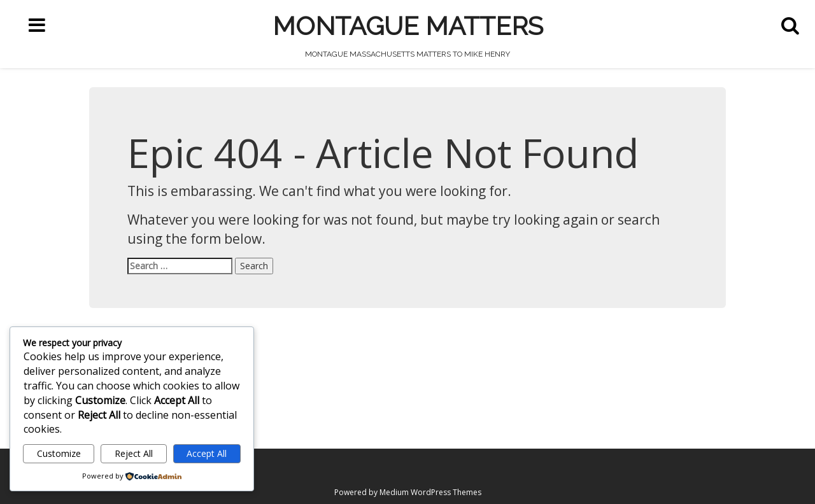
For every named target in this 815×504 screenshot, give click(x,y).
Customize (59, 453)
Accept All (207, 453)
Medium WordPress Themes (430, 492)
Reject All (134, 453)
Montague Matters (408, 26)
